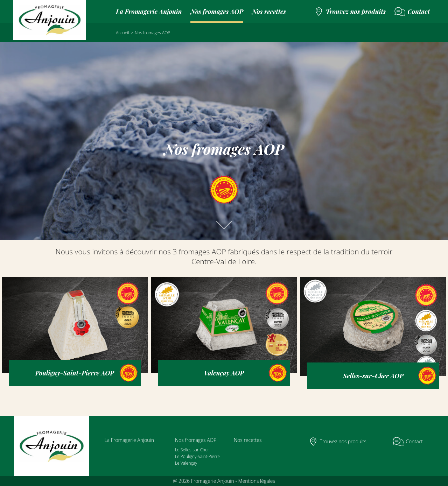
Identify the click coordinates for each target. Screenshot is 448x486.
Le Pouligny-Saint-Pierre (197, 456)
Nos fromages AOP (217, 12)
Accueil (122, 33)
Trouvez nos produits (356, 12)
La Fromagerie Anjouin (149, 12)
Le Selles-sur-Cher (192, 450)
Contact (419, 12)
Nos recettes (269, 12)
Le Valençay (186, 463)
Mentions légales (257, 481)
